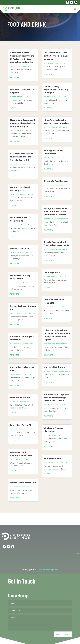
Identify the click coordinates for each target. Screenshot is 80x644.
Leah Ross (49, 158)
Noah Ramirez (17, 97)
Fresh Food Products (20, 398)
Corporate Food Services (56, 181)
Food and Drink (27, 66)
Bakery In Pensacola (20, 248)
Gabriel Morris (51, 97)
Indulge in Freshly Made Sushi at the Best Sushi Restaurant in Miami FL (55, 211)
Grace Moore (51, 127)
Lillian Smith (16, 252)
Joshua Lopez (51, 249)
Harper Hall (16, 130)
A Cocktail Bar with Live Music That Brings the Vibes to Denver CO (22, 157)
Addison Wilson (51, 219)
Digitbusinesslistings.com (48, 575)
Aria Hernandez (17, 429)
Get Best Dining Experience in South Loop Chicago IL (56, 89)
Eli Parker (49, 435)
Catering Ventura (53, 272)
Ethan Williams (17, 194)
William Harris (17, 487)
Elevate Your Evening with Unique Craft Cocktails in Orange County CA (23, 123)
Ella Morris (16, 283)
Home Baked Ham (53, 458)
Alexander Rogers (52, 371)
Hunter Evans (17, 344)
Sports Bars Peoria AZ (21, 425)
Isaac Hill (15, 459)
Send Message (63, 640)
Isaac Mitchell (17, 164)
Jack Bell (15, 402)
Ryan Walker (50, 185)
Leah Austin (50, 405)
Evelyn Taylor (17, 66)
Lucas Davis (16, 225)
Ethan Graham (51, 463)
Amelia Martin (51, 344)
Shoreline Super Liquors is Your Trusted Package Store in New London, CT (56, 398)
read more (15, 77)
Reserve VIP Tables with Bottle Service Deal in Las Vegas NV (56, 56)
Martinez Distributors (54, 367)
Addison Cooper (18, 313)
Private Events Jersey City (23, 483)
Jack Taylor (16, 374)
